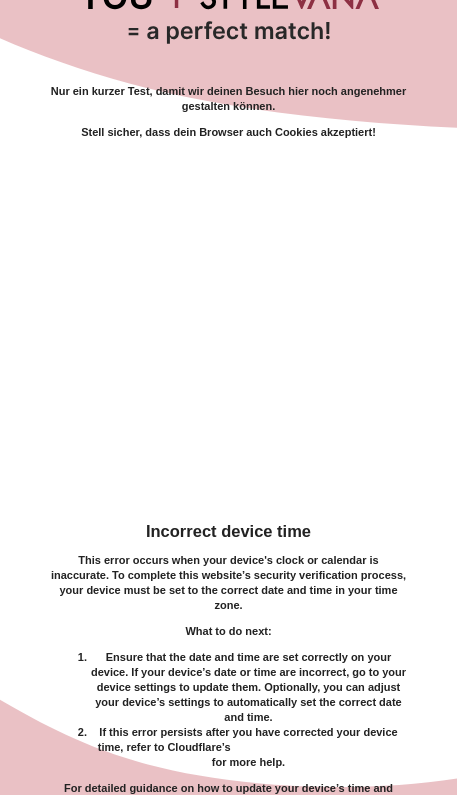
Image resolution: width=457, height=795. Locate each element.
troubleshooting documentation (317, 747)
